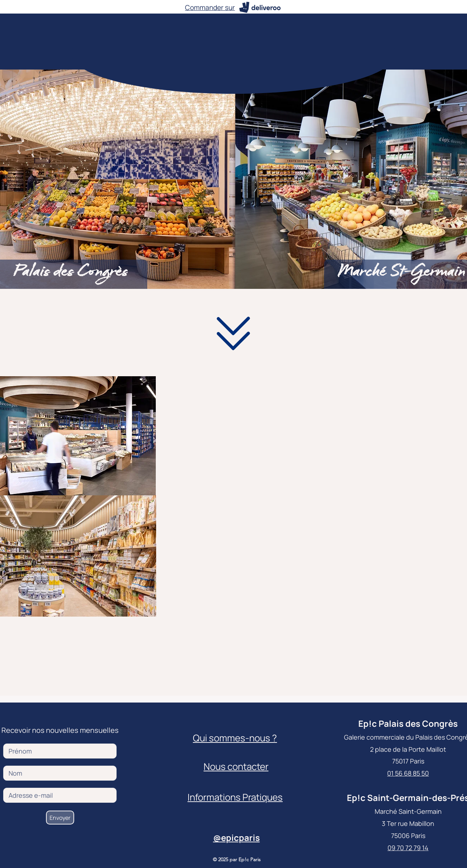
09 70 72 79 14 (408, 848)
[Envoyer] (60, 818)
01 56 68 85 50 (408, 773)
